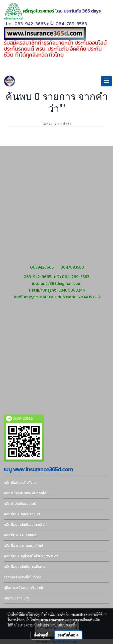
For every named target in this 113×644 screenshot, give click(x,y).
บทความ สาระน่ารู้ (16, 598)
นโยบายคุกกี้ (66, 625)
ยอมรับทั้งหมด (68, 635)
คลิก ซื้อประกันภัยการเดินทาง (25, 567)
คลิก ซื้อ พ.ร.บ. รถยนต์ (20, 535)
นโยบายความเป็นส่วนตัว (31, 625)
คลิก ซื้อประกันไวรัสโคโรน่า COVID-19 (31, 556)
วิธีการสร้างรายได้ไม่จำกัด (23, 577)
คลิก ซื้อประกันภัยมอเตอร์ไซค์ (25, 525)
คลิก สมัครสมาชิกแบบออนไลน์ (26, 493)
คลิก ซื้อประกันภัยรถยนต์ (22, 514)
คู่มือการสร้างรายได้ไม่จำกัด (24, 588)
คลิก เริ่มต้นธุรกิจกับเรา (20, 483)
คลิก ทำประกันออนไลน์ (20, 504)
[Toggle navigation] (106, 81)
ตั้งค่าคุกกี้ (41, 635)
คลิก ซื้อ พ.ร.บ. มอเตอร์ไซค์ (23, 546)
